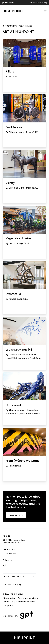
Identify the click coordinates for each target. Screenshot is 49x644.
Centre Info (12, 26)
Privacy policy (9, 598)
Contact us (8, 602)
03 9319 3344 (12, 553)
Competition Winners (26, 602)
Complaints (8, 605)
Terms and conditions (28, 598)
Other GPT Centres (14, 577)
